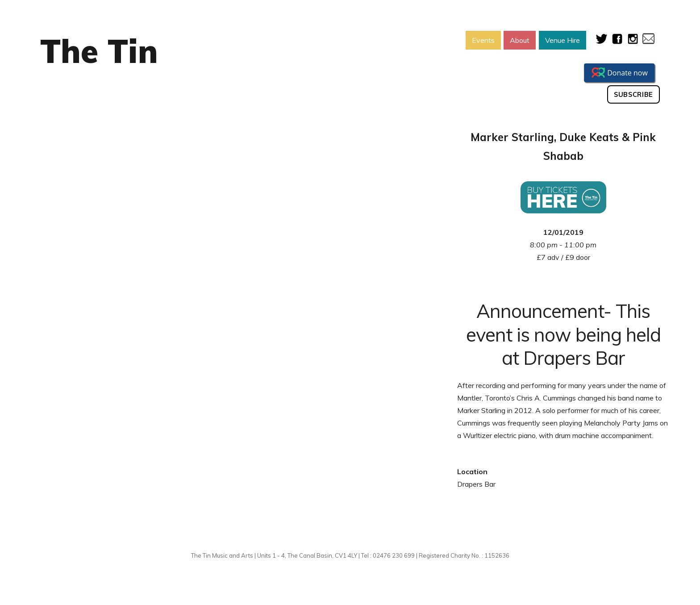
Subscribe (633, 95)
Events (483, 40)
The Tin (99, 51)
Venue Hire (562, 40)
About (520, 40)
